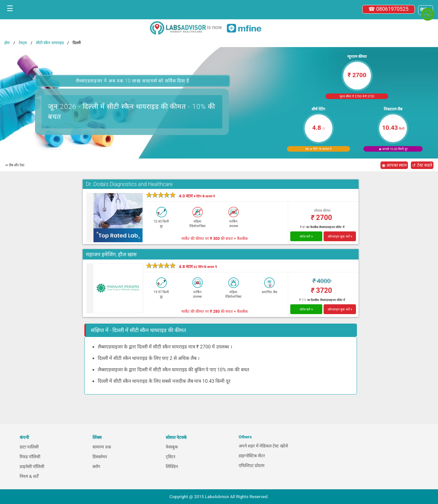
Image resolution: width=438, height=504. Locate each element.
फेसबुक (172, 447)
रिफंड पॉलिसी (30, 457)
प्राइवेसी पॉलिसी (32, 467)
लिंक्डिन (172, 467)
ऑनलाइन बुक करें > (340, 236)
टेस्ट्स (23, 43)
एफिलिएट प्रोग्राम (252, 466)
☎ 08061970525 (388, 9)
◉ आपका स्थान (394, 165)
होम (7, 43)
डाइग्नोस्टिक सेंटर (252, 456)
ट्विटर (170, 457)
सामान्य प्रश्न (101, 447)
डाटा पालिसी (29, 447)
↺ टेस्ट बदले (422, 165)
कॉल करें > (306, 236)
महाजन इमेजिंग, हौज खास (111, 254)
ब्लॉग (96, 467)
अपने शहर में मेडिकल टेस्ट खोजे (263, 446)
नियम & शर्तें (29, 476)
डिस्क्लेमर (100, 457)
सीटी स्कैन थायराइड (50, 43)
